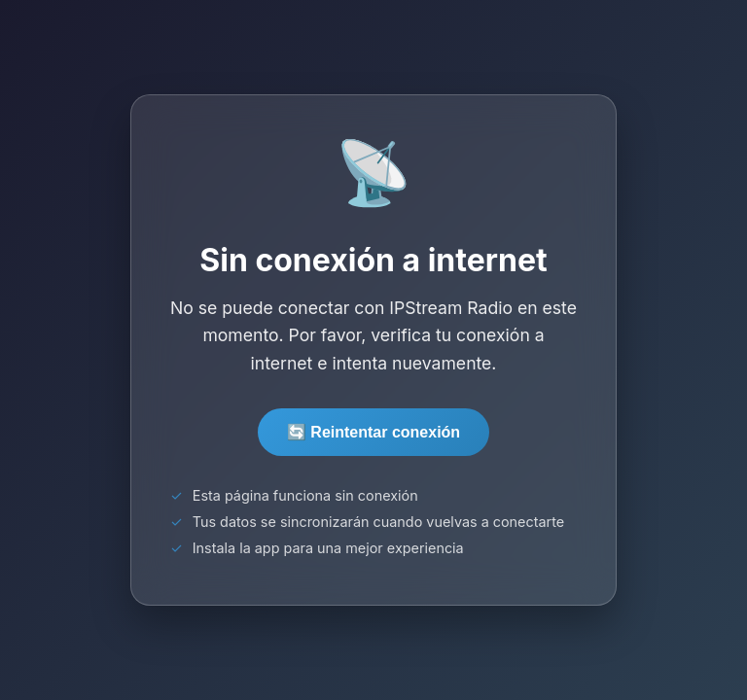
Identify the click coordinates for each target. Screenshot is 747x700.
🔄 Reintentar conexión (373, 432)
